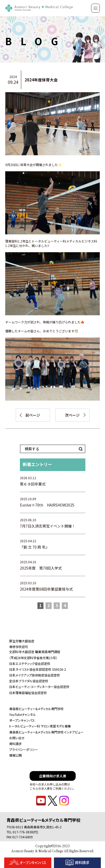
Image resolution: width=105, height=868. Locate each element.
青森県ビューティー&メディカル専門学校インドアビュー (46, 732)
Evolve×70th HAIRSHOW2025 (47, 505)
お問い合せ (17, 738)
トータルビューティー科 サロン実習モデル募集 (40, 726)
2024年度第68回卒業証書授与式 (46, 589)
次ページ (72, 415)
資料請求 (15, 744)
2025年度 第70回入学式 (41, 568)
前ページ (33, 415)
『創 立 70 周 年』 (35, 547)
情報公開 (15, 755)
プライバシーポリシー (24, 749)
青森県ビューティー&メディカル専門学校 (43, 820)
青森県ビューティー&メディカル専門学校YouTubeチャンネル (36, 712)
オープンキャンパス (22, 720)
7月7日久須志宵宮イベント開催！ (48, 526)
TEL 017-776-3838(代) (22, 832)
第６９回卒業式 (33, 484)
